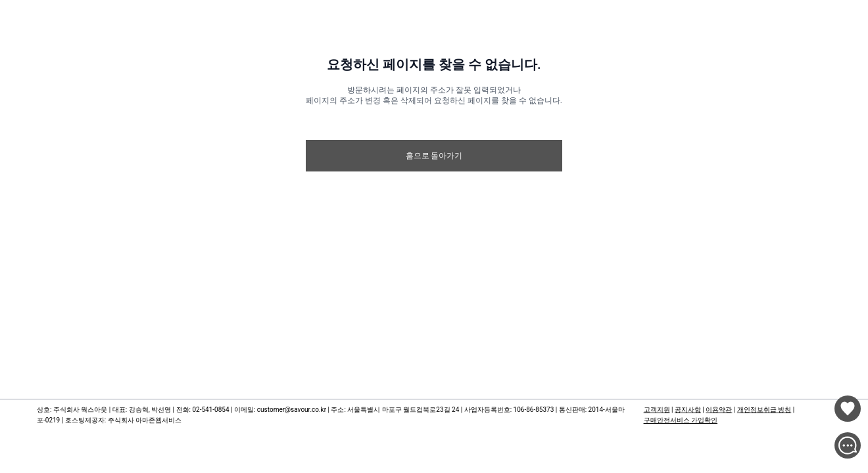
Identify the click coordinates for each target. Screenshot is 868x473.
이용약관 (719, 410)
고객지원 (657, 410)
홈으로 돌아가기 (434, 156)
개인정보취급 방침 (764, 410)
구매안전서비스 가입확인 (681, 420)
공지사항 (688, 410)
